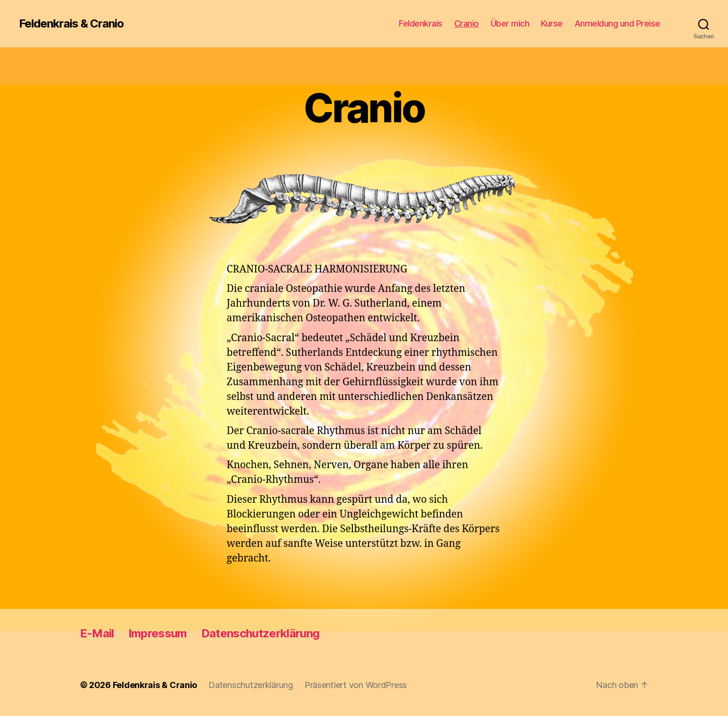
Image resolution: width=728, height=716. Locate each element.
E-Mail (97, 633)
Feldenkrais (421, 23)
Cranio (467, 23)
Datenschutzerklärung (261, 633)
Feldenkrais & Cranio (71, 24)
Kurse (552, 23)
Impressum (158, 633)
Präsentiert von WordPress (356, 685)
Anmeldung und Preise (617, 23)
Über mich (510, 23)
